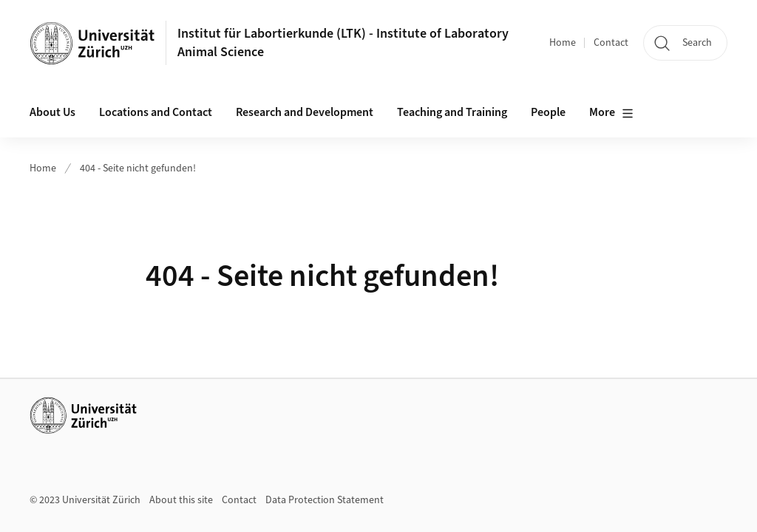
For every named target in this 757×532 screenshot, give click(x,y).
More (611, 113)
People (548, 112)
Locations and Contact (156, 112)
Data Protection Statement (325, 500)
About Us (52, 112)
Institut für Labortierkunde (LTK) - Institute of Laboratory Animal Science (343, 43)
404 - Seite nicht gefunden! (138, 168)
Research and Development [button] (305, 112)
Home (563, 43)
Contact (611, 43)
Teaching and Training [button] (452, 112)
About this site (181, 500)
